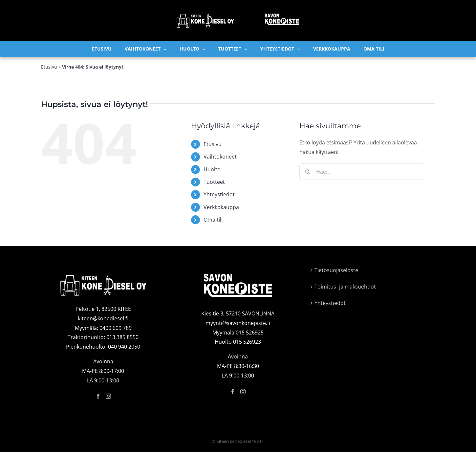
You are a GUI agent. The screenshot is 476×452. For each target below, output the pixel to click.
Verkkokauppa (221, 207)
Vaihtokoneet (220, 157)
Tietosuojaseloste (336, 270)
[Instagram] (108, 396)
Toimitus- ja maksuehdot (345, 287)
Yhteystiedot (219, 194)
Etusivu (49, 67)
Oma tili (213, 220)
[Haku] (308, 172)
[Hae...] (362, 172)
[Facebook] (98, 396)
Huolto (212, 169)
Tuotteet (214, 182)
